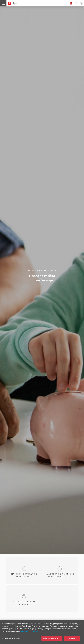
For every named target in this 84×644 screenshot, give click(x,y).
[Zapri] (80, 629)
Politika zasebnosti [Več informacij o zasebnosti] (30, 636)
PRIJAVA (81, 3)
